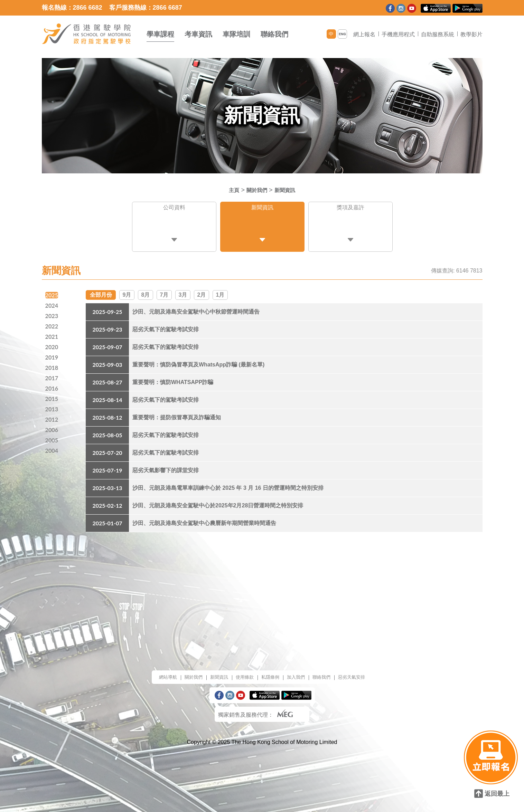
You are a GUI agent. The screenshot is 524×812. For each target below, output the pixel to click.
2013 (53, 408)
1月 (220, 291)
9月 (127, 291)
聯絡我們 (274, 34)
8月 (146, 291)
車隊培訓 (236, 34)
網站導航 (152, 674)
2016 (53, 387)
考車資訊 (198, 34)
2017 (53, 376)
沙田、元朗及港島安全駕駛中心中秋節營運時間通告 (196, 308)
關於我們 (256, 190)
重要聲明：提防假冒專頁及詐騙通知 (177, 414)
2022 (53, 323)
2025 (53, 290)
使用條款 (242, 674)
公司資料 (174, 209)
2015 (53, 398)
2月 (202, 291)
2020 (53, 344)
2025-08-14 (107, 396)
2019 (53, 355)
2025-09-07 (107, 343)
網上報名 (364, 34)
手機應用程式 (398, 34)
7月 (164, 291)
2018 (53, 365)
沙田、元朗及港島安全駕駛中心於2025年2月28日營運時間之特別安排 (218, 502)
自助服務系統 (438, 34)
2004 (53, 451)
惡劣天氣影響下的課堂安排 (166, 467)
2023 (53, 312)
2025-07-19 (107, 467)
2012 (53, 419)
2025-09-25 (107, 308)
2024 (53, 301)
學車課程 (160, 34)
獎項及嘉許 (350, 209)
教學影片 (471, 34)
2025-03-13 (107, 484)
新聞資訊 (288, 190)
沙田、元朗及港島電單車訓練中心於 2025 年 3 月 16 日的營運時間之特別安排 (228, 484)
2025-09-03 (107, 361)
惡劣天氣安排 (366, 674)
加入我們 (301, 674)
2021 (53, 333)
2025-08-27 (107, 379)
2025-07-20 (107, 449)
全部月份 (101, 291)
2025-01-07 (107, 520)
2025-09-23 (107, 326)
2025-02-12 (107, 502)
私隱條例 (271, 674)
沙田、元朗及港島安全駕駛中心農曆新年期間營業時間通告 (204, 520)
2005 (53, 440)
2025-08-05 (107, 432)
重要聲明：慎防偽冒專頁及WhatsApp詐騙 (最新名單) (198, 361)
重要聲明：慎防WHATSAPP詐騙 (173, 379)
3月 (183, 291)
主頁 (230, 190)
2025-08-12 (107, 414)
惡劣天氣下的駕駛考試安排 (166, 326)
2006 (53, 430)
